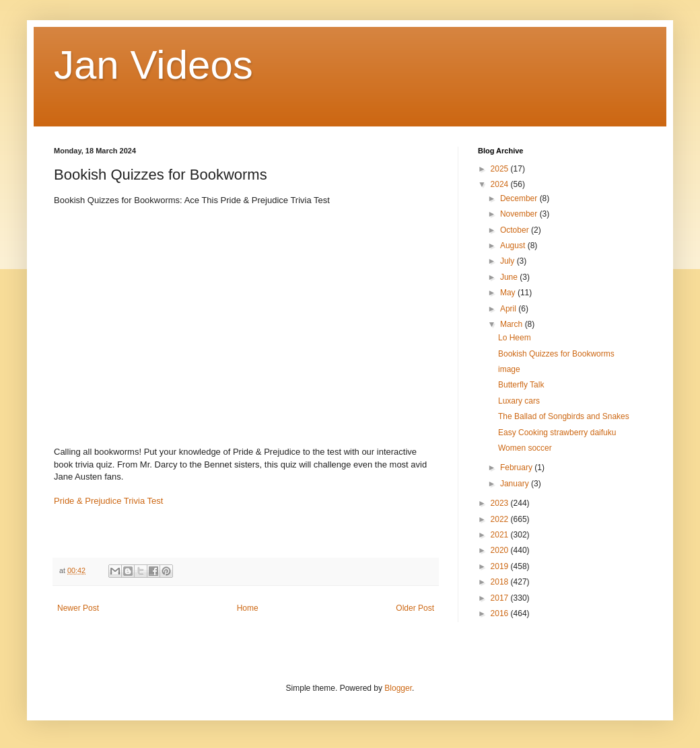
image (509, 369)
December (520, 198)
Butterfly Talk (521, 385)
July (509, 261)
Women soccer (525, 448)
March (513, 324)
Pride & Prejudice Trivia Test (108, 501)
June (510, 277)
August (514, 246)
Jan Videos (153, 65)
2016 (501, 613)
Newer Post (78, 608)
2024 (501, 184)
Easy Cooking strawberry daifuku (557, 433)
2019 (501, 566)
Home (248, 608)
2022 (501, 519)
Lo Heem (515, 338)
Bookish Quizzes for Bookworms (556, 354)
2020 (501, 550)
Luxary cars (519, 401)
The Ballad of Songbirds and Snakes (564, 416)
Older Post (415, 608)
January (516, 484)
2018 (501, 582)
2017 (501, 598)
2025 (501, 169)
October (516, 230)
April (509, 309)
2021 (501, 535)
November (520, 214)
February (517, 467)
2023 (501, 503)
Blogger (398, 688)
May (509, 293)
